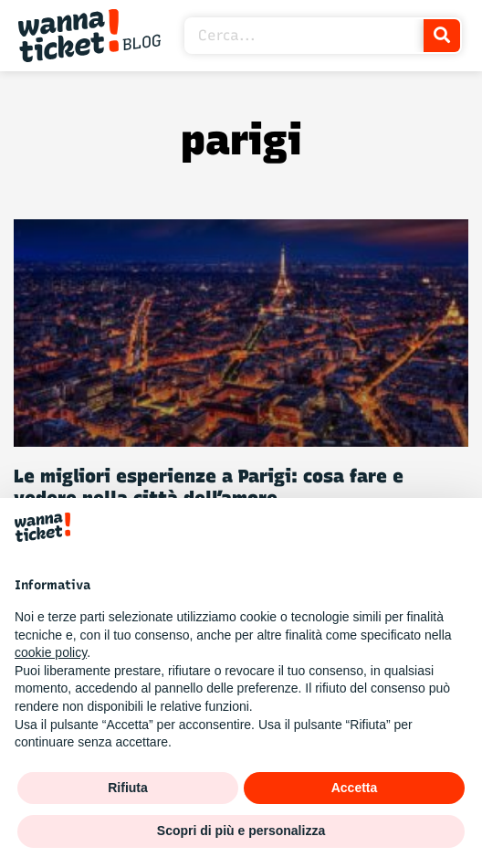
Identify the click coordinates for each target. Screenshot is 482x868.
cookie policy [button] (51, 652)
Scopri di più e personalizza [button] (241, 831)
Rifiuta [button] (128, 788)
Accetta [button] (355, 788)
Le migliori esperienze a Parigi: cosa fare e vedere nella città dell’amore (209, 487)
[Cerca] (442, 36)
